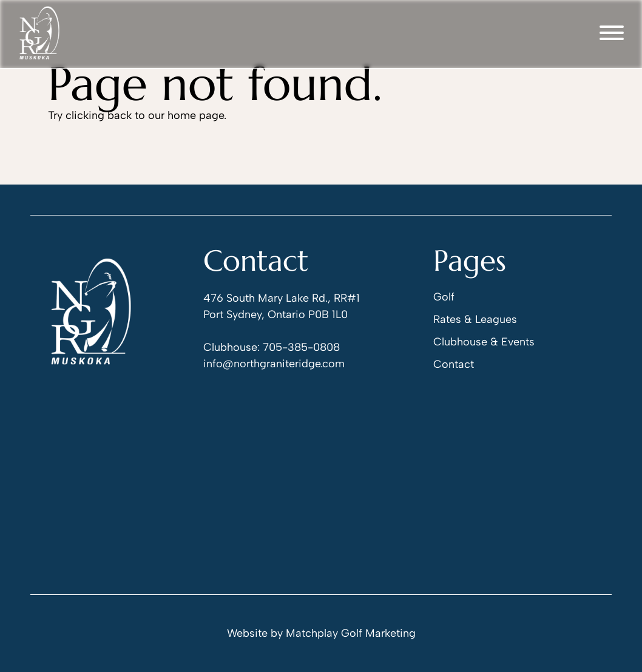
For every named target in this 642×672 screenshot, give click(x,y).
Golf (444, 297)
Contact (454, 364)
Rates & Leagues (475, 319)
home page (196, 115)
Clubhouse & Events (484, 342)
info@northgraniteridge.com (274, 364)
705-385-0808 (301, 347)
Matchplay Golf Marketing (351, 633)
